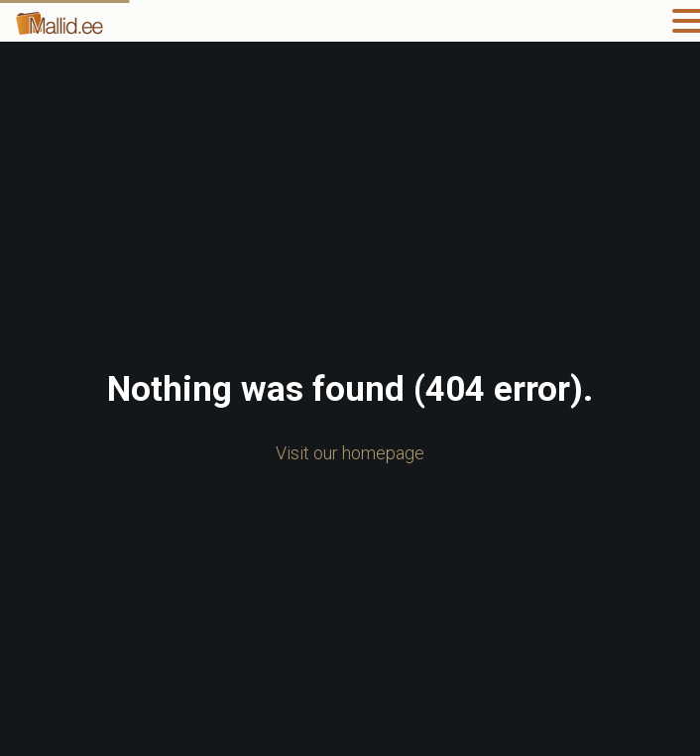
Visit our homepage (350, 453)
